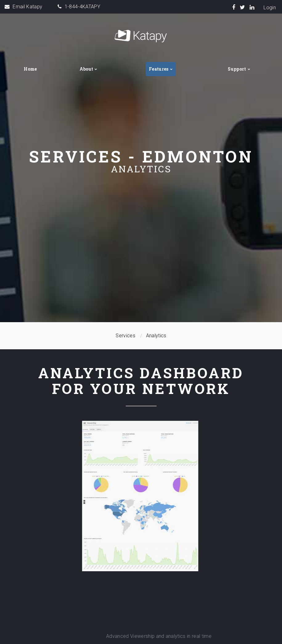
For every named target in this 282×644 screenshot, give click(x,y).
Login (270, 8)
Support (237, 69)
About (86, 69)
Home (30, 69)
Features (159, 69)
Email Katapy (27, 7)
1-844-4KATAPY (82, 7)
